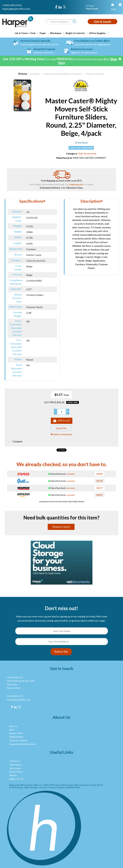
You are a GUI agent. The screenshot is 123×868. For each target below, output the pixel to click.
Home (23, 74)
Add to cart (62, 421)
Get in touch (102, 22)
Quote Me (61, 428)
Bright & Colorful (75, 33)
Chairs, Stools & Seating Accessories (63, 74)
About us (14, 726)
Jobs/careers (15, 768)
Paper (43, 33)
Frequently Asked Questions (22, 744)
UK (22, 779)
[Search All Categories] (62, 22)
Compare (15, 442)
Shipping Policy (16, 737)
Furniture (35, 74)
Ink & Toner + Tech (25, 33)
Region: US (14, 779)
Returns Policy (16, 733)
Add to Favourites (61, 434)
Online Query (15, 765)
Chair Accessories (95, 74)
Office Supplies (97, 33)
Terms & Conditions (18, 741)
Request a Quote (61, 527)
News (12, 730)
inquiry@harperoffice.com (16, 9)
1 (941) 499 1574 (11, 5)
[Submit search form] (74, 21)
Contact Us (15, 761)
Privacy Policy (16, 772)
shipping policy (76, 184)
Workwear (56, 33)
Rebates (13, 775)
